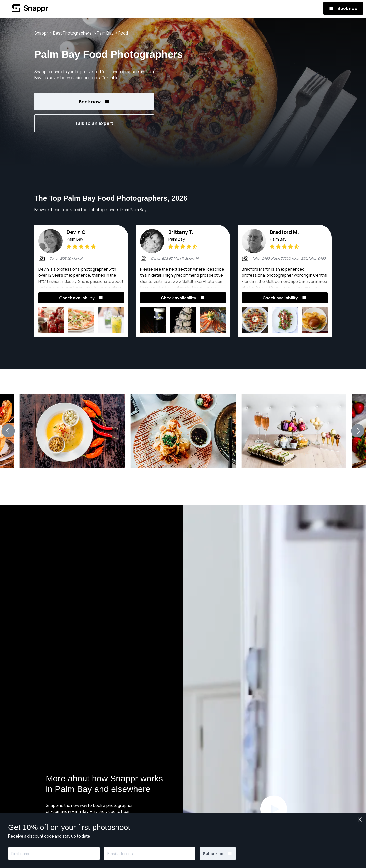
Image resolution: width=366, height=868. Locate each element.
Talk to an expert (94, 123)
